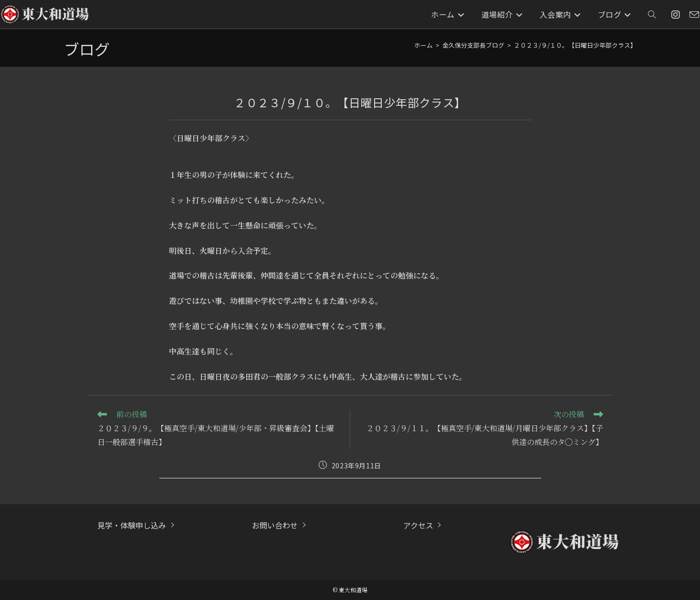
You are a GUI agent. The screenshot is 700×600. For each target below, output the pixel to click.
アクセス (418, 525)
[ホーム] (423, 45)
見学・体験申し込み (132, 525)
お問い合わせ (275, 525)
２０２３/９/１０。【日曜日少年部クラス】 (575, 45)
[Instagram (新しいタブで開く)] (676, 15)
